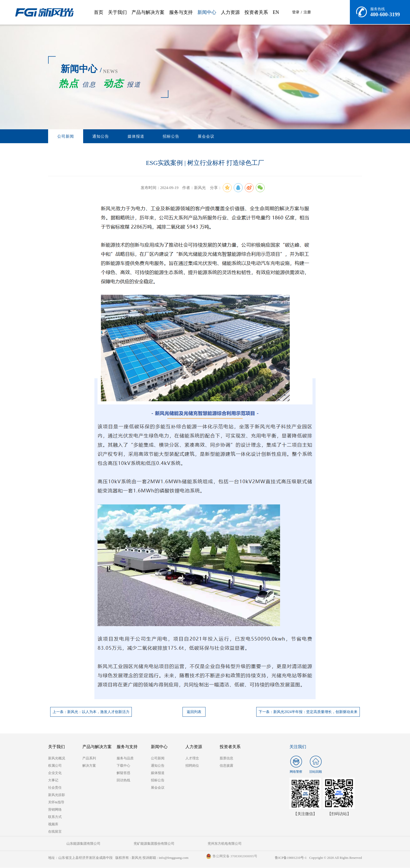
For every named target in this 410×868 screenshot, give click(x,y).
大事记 (53, 780)
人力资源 (230, 12)
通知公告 (93, 136)
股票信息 (226, 758)
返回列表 (194, 712)
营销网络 (55, 810)
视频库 (53, 824)
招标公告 (152, 136)
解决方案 (89, 766)
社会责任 (55, 788)
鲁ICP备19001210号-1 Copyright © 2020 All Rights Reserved (318, 858)
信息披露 (226, 766)
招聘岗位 (192, 766)
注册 (307, 12)
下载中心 (123, 766)
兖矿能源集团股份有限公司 (127, 844)
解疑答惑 (123, 773)
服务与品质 (125, 758)
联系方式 (55, 817)
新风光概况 (57, 758)
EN (276, 12)
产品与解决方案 (148, 12)
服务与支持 (181, 12)
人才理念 (192, 758)
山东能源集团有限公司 (74, 844)
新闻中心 (207, 12)
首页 (99, 12)
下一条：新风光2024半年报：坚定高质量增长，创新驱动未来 (308, 712)
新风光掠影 (57, 795)
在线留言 (55, 832)
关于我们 (117, 12)
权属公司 (55, 766)
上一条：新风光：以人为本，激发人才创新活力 (91, 712)
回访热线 (123, 780)
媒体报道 (123, 136)
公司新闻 (63, 136)
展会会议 (182, 136)
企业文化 (55, 773)
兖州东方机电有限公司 (179, 844)
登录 (296, 12)
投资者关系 (256, 12)
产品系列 (89, 758)
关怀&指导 (56, 802)
